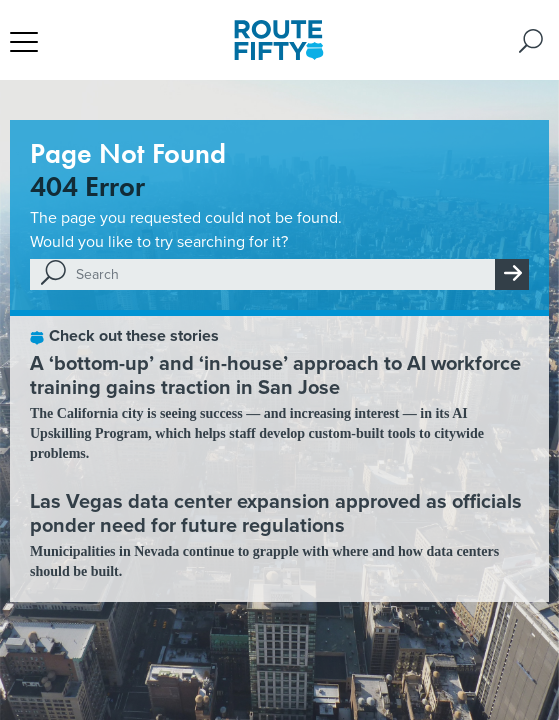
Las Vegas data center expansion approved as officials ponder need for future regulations (276, 513)
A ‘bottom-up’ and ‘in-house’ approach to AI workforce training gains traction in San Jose (275, 375)
